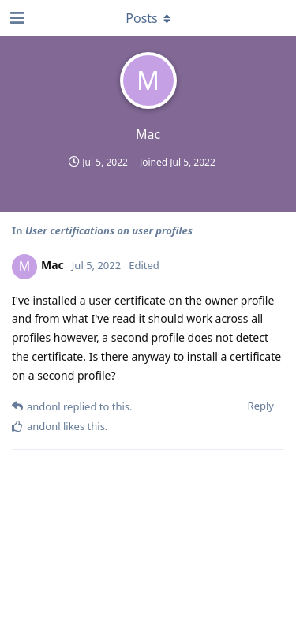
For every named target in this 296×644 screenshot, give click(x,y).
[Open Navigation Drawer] (16, 18)
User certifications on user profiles (109, 230)
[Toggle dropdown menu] (148, 18)
